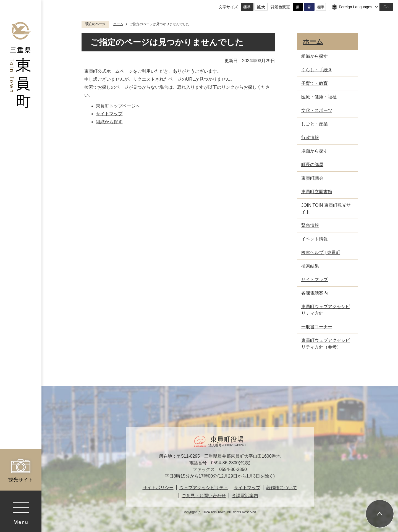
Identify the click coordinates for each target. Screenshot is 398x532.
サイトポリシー (158, 488)
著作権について (282, 488)
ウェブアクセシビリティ (204, 488)
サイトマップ (109, 114)
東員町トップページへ (118, 106)
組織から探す (109, 122)
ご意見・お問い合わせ (204, 496)
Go (386, 7)
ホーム (118, 24)
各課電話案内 (245, 496)
